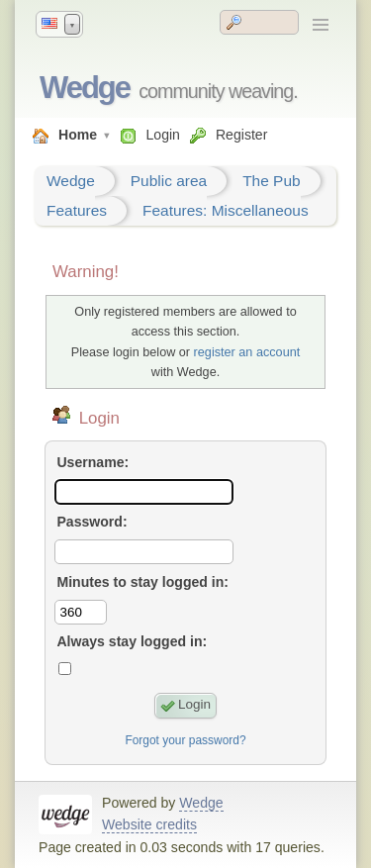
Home (78, 135)
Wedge (85, 88)
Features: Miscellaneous (226, 210)
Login (162, 135)
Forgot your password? (185, 740)
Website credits (149, 824)
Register (241, 135)
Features (77, 210)
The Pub (271, 181)
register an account (247, 352)
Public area (169, 181)
